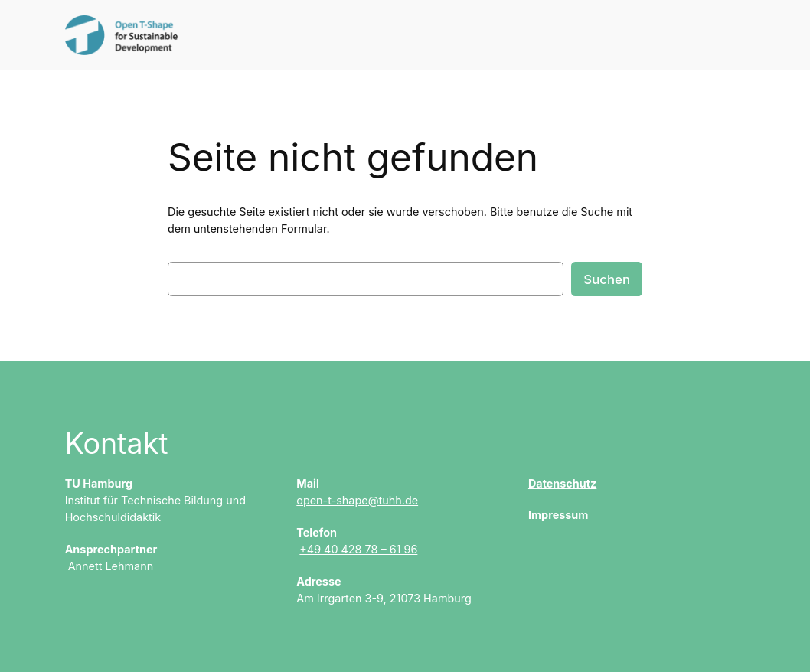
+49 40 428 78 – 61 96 (358, 549)
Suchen (607, 279)
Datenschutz (562, 483)
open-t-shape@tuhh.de (357, 500)
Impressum (559, 515)
